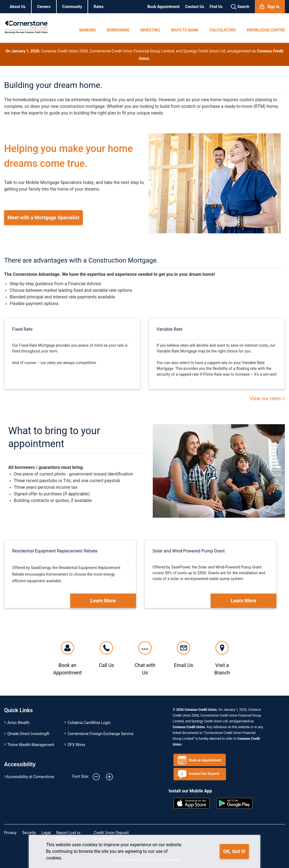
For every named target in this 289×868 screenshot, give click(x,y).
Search (240, 7)
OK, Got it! (234, 851)
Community (72, 7)
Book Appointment (163, 7)
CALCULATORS (223, 30)
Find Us (216, 7)
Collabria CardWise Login (89, 723)
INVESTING (150, 30)
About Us (18, 7)
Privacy (10, 833)
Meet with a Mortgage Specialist (43, 217)
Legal (46, 833)
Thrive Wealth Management (31, 745)
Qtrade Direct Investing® (28, 734)
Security (29, 833)
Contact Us (195, 7)
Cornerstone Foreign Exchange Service (100, 734)
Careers (44, 7)
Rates (99, 7)
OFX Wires (76, 745)
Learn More (103, 601)
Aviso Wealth (19, 723)
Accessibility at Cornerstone (30, 777)
